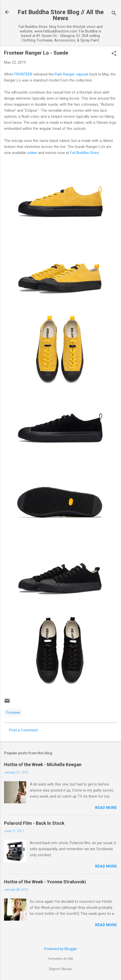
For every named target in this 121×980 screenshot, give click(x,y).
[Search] (114, 14)
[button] (114, 54)
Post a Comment (23, 730)
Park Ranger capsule (72, 74)
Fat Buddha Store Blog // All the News (61, 15)
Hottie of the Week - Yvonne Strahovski (45, 882)
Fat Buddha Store (84, 153)
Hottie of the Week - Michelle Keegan (43, 765)
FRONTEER (23, 74)
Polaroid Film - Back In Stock (34, 823)
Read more (106, 808)
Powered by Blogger (61, 949)
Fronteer (13, 713)
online (32, 153)
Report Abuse (60, 969)
